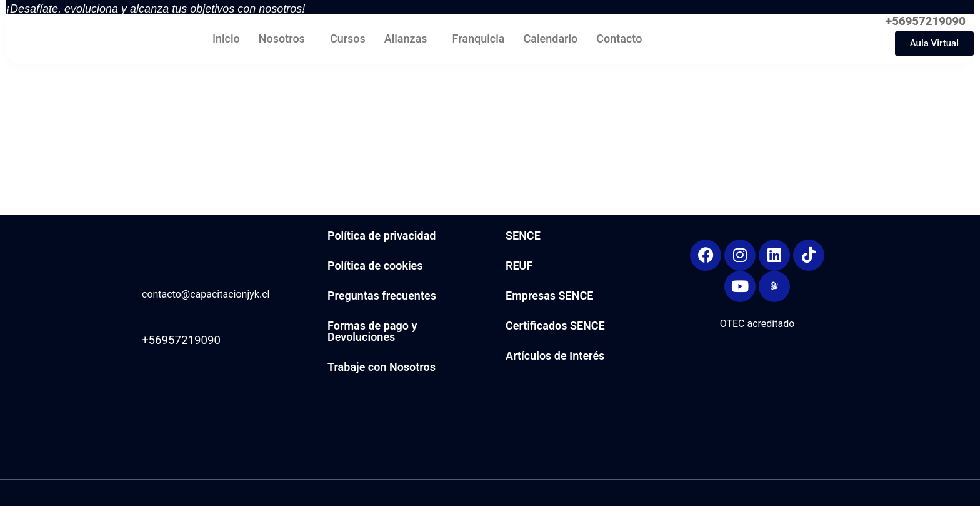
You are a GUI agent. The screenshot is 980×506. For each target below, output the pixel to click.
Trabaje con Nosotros (382, 367)
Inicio (226, 38)
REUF (519, 266)
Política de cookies (375, 266)
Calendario (551, 38)
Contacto (619, 38)
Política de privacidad (382, 235)
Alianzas (406, 38)
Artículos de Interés (555, 356)
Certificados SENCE (555, 326)
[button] (285, 38)
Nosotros (282, 38)
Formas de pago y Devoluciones (372, 331)
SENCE (523, 235)
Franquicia (479, 38)
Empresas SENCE (549, 296)
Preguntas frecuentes (382, 296)
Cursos (348, 38)
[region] (817, 98)
